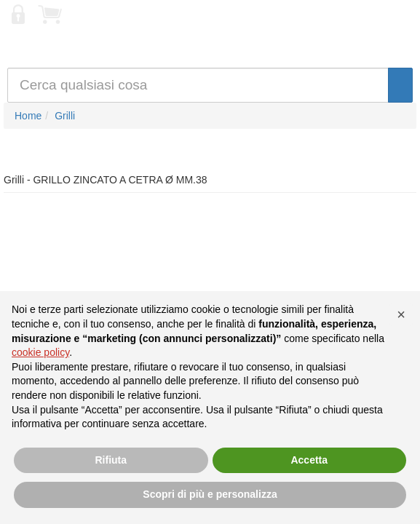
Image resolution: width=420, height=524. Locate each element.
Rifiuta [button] (111, 460)
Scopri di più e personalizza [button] (210, 494)
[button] (401, 314)
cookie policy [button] (40, 352)
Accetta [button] (309, 460)
